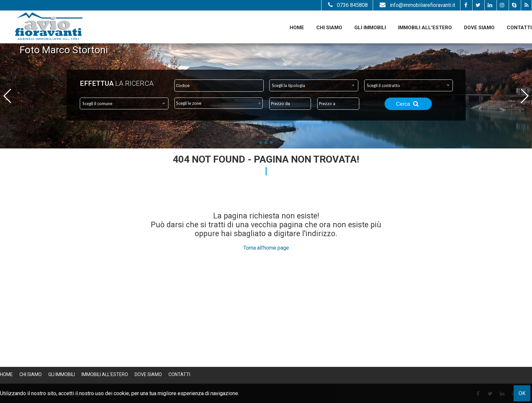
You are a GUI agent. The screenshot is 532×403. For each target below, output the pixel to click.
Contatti (519, 28)
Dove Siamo (479, 28)
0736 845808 (347, 5)
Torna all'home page (266, 248)
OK (522, 393)
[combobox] (314, 85)
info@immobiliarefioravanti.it (417, 5)
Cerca (408, 104)
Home (297, 28)
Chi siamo (329, 28)
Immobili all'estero (425, 28)
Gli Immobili (370, 28)
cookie (121, 393)
